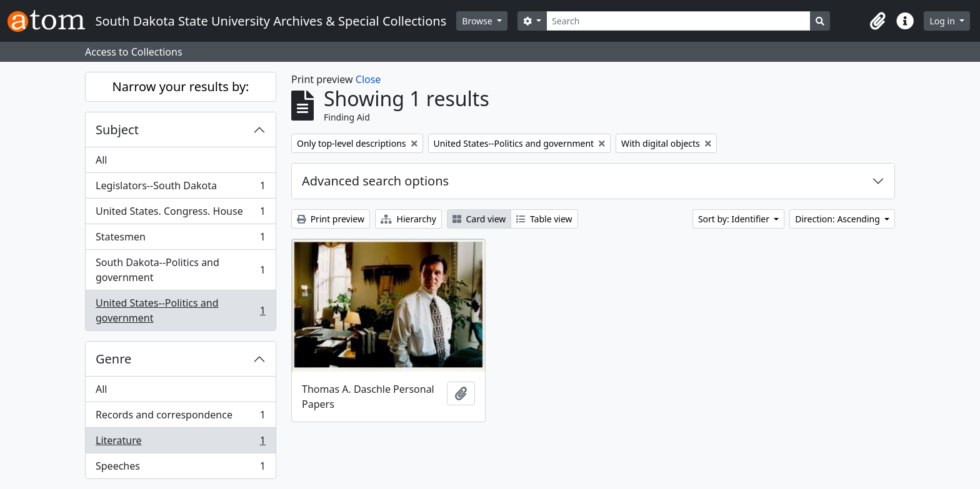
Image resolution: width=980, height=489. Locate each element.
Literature (180, 443)
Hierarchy (408, 219)
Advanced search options (375, 181)
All (101, 160)
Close (368, 79)
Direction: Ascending (838, 219)
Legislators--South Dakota (180, 188)
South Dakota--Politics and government (180, 270)
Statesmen (180, 240)
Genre (113, 359)
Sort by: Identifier (735, 219)
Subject (117, 130)
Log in (943, 21)
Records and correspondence (180, 417)
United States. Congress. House (180, 214)
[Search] (678, 21)
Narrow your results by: (181, 86)
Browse (478, 21)
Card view (479, 219)
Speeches (180, 468)
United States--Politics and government (180, 310)
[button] (877, 21)
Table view (544, 219)
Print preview (331, 219)
